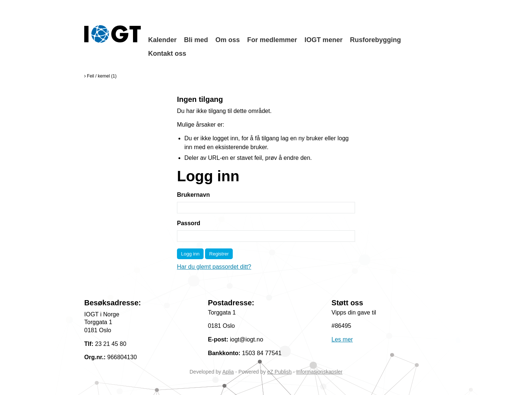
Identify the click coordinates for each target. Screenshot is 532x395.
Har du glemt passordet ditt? (214, 267)
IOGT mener (323, 40)
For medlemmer (272, 40)
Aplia (228, 372)
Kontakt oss (167, 54)
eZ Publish (279, 372)
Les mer (342, 339)
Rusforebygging (375, 40)
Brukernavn (193, 195)
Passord (189, 223)
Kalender (162, 40)
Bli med (196, 40)
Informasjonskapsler (319, 372)
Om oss (228, 40)
